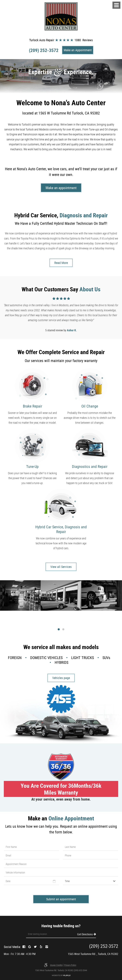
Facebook (24, 947)
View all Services (61, 567)
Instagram (47, 947)
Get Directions (85, 934)
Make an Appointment (78, 50)
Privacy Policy (70, 965)
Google (30, 947)
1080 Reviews (84, 40)
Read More (61, 263)
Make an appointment (61, 188)
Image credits (56, 965)
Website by (61, 975)
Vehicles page (61, 678)
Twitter (35, 947)
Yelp (41, 947)
